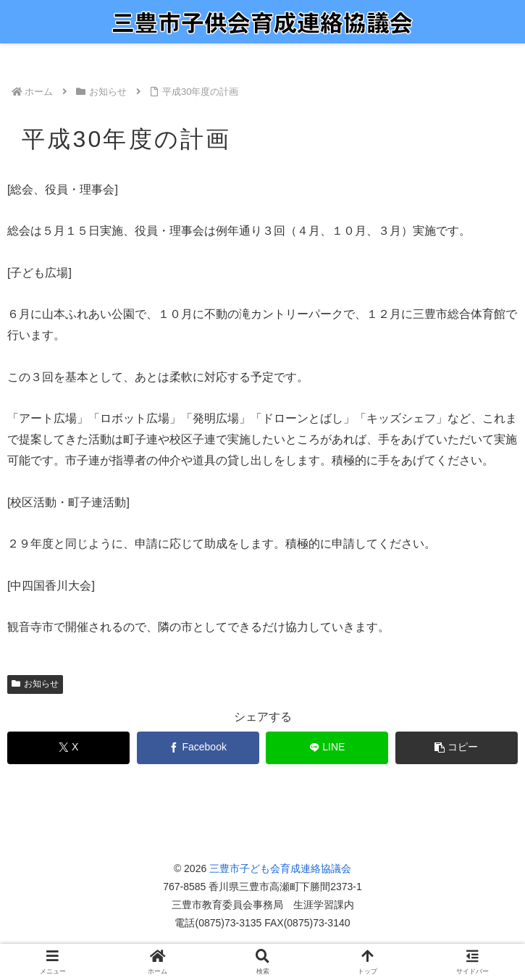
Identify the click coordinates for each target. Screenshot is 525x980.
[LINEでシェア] (327, 748)
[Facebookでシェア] (198, 748)
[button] (457, 748)
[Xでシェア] (68, 748)
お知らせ (35, 684)
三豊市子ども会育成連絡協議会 (280, 868)
